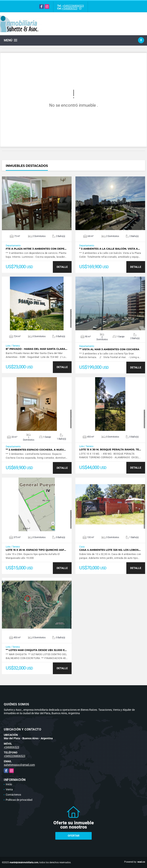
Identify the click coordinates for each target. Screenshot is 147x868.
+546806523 (70, 8)
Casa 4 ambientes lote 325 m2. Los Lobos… (110, 550)
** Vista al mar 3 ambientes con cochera (109, 349)
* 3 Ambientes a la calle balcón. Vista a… (110, 249)
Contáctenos (13, 795)
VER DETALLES (37, 203)
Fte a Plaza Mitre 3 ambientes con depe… (36, 249)
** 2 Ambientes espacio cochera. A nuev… (36, 450)
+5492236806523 (73, 6)
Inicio (9, 784)
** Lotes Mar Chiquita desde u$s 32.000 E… (36, 650)
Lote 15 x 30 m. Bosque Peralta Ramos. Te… (110, 450)
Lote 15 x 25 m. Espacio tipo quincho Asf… (36, 550)
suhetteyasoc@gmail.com (19, 765)
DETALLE (62, 267)
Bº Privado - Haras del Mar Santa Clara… (37, 349)
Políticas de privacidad (19, 800)
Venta (9, 789)
